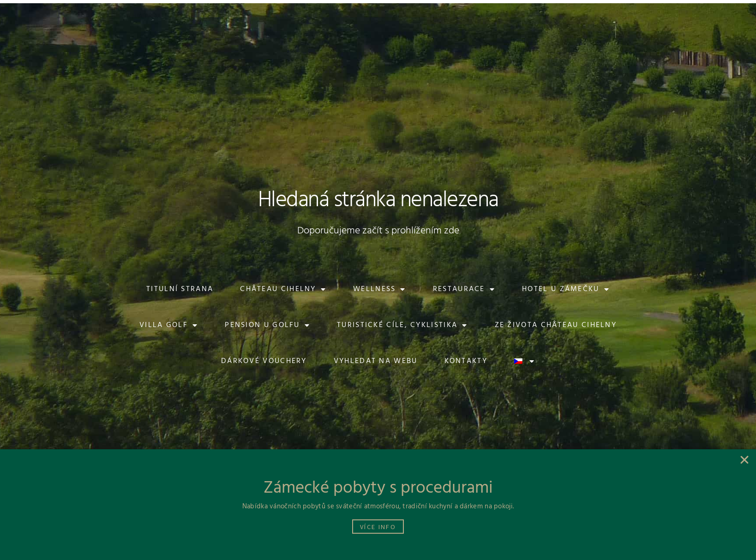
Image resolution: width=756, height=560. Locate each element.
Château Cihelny (283, 289)
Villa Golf (169, 325)
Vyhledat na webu (376, 361)
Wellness (380, 289)
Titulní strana (180, 289)
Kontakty (466, 361)
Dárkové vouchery (264, 361)
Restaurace (464, 289)
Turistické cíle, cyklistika (402, 325)
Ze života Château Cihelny (556, 325)
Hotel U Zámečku (566, 289)
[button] (145, 16)
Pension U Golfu (267, 325)
